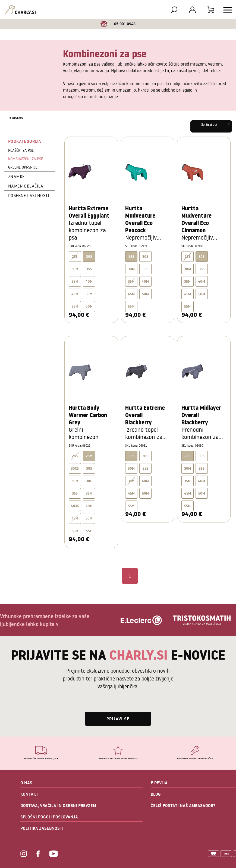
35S (89, 269)
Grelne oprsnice (23, 167)
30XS (75, 468)
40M (89, 281)
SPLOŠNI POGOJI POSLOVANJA (49, 817)
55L (89, 531)
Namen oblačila (26, 186)
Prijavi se (118, 719)
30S (145, 256)
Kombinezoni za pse (26, 159)
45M (75, 294)
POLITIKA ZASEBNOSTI (42, 828)
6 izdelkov (16, 118)
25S (75, 256)
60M (89, 306)
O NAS (26, 783)
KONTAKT (29, 794)
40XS (75, 506)
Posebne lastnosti (29, 195)
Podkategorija (25, 141)
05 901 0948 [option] (118, 24)
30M (75, 269)
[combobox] (211, 126)
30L (89, 481)
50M (89, 294)
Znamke (16, 176)
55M (75, 306)
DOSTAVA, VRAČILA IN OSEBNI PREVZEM (58, 805)
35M (75, 281)
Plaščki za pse (21, 150)
